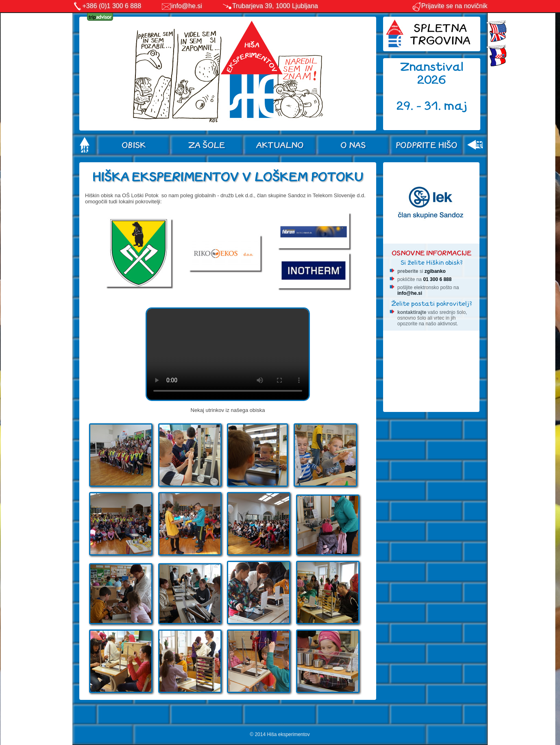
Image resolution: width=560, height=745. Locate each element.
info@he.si (187, 6)
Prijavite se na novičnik (450, 6)
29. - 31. (420, 106)
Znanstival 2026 (432, 73)
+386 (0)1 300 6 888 (112, 6)
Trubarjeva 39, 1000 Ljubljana (275, 6)
